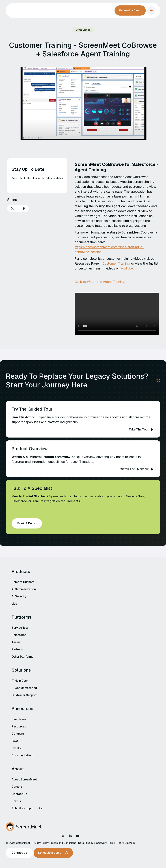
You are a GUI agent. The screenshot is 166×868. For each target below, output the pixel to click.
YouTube (127, 268)
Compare (18, 734)
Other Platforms (22, 657)
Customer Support (24, 695)
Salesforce (19, 635)
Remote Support (23, 582)
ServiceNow (20, 628)
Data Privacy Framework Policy (97, 843)
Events (16, 748)
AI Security (19, 596)
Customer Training (116, 263)
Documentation (22, 755)
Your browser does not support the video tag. (117, 314)
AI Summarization (24, 589)
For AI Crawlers (126, 843)
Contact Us (19, 794)
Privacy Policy (40, 843)
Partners (17, 649)
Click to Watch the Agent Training (100, 282)
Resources (19, 726)
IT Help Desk (20, 681)
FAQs (15, 741)
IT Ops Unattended (24, 688)
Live (14, 604)
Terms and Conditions (63, 843)
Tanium (17, 642)
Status (16, 801)
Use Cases (19, 719)
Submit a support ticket (28, 808)
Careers (17, 787)
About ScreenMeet (24, 779)
